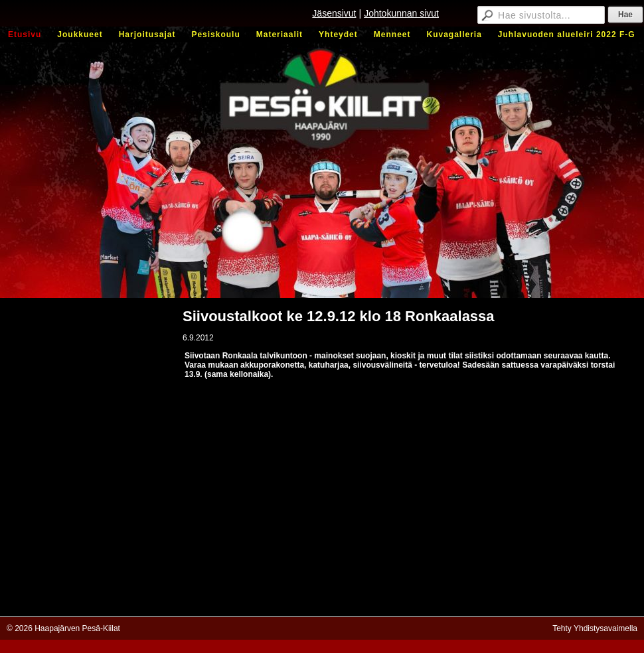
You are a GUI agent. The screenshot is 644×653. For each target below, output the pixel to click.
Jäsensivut (334, 13)
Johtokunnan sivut (401, 13)
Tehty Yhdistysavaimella (595, 628)
